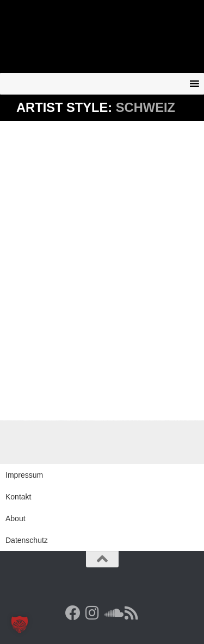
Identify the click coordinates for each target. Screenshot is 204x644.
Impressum (24, 475)
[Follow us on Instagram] (92, 613)
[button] (20, 624)
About (16, 518)
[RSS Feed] (132, 613)
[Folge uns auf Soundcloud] (112, 613)
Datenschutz (27, 540)
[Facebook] (73, 613)
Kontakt (18, 497)
